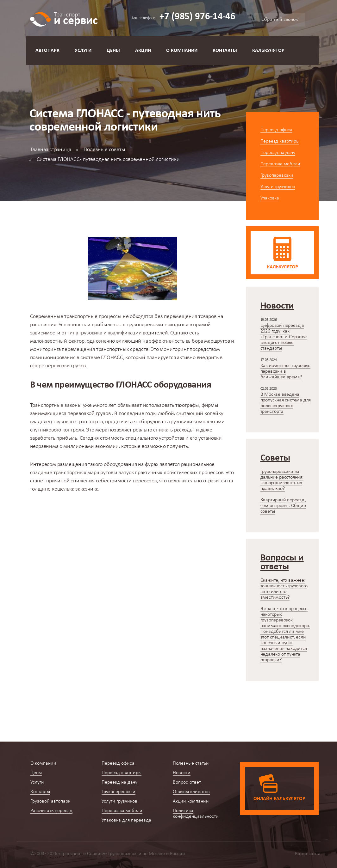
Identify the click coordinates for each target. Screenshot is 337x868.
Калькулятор (268, 51)
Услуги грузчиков (278, 187)
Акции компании (191, 801)
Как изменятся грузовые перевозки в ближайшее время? (286, 371)
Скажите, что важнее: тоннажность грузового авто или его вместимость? (284, 589)
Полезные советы (104, 150)
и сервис (76, 18)
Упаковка (270, 198)
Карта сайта (308, 854)
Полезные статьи (191, 763)
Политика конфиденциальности (196, 814)
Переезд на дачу (278, 153)
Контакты (225, 51)
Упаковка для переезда (126, 820)
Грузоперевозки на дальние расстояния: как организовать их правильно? (282, 480)
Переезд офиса (276, 130)
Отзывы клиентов (191, 792)
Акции (143, 51)
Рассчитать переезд (51, 811)
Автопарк (47, 51)
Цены (113, 51)
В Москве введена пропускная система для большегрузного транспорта (286, 403)
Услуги (83, 51)
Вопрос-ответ (187, 782)
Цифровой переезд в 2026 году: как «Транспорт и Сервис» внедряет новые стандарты (284, 337)
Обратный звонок (280, 20)
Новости (182, 773)
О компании (182, 51)
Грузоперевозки (277, 175)
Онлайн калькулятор (279, 799)
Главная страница (51, 150)
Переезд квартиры (280, 141)
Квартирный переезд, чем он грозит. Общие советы (283, 506)
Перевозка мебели (280, 164)
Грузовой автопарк (50, 801)
